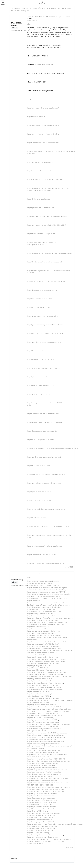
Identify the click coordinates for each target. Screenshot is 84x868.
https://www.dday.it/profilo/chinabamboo (41, 609)
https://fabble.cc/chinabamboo (38, 700)
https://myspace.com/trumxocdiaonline (41, 386)
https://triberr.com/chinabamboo (39, 668)
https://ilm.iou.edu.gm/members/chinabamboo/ (44, 646)
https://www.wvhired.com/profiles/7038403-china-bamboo (47, 733)
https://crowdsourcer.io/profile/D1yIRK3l (51, 661)
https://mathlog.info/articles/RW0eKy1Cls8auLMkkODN (46, 789)
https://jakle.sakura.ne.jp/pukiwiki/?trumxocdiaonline (45, 333)
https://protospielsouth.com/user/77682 (41, 765)
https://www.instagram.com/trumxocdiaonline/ (43, 125)
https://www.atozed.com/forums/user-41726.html (44, 648)
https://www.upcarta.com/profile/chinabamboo (43, 837)
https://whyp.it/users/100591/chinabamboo (42, 768)
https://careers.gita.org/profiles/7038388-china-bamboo (46, 737)
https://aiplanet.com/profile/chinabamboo (42, 807)
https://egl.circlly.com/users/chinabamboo (42, 705)
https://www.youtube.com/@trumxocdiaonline (43, 134)
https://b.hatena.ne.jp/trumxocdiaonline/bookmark (45, 262)
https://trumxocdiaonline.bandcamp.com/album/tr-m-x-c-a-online (50, 253)
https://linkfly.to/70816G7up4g (38, 811)
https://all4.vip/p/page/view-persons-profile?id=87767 (45, 735)
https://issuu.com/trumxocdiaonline (40, 299)
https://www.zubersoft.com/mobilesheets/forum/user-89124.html (50, 761)
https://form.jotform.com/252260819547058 (42, 290)
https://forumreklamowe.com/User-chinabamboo (53, 711)
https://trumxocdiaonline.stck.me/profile (41, 360)
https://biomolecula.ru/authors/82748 (40, 817)
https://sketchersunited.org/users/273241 (41, 815)
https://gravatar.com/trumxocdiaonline (41, 208)
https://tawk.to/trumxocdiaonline (39, 466)
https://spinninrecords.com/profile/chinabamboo (44, 772)
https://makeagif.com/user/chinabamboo (41, 614)
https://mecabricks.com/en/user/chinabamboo (43, 631)
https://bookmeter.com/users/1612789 (40, 809)
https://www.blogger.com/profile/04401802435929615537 (47, 225)
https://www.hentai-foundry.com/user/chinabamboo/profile (48, 598)
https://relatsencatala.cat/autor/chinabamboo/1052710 (46, 592)
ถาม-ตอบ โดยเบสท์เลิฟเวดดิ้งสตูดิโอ (34, 8)
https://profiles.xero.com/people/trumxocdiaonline (45, 546)
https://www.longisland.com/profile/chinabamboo (44, 611)
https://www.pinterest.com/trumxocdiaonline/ (43, 143)
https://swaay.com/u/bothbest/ (38, 824)
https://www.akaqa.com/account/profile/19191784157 (45, 625)
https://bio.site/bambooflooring (38, 833)
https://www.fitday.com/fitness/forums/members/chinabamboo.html (51, 618)
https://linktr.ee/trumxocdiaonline (39, 307)
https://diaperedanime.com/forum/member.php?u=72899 (47, 622)
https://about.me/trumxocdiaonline (39, 500)
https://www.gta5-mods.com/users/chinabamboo (44, 726)
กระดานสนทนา (16, 8)
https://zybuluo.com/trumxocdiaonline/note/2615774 (45, 180)
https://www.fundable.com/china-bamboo (41, 739)
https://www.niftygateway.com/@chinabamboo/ (43, 763)
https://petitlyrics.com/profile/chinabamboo (42, 657)
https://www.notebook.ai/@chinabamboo (41, 828)
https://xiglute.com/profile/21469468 (40, 679)
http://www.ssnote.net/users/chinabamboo (42, 826)
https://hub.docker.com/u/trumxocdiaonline (42, 431)
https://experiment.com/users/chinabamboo (42, 713)
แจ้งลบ (29, 24)
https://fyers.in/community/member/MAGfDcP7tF (44, 774)
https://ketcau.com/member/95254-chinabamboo (44, 607)
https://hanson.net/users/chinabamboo (41, 755)
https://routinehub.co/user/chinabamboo (41, 796)
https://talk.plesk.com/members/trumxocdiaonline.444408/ (47, 216)
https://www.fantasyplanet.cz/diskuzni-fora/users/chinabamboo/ (49, 724)
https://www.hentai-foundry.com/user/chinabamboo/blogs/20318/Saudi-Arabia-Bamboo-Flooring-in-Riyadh (48, 603)
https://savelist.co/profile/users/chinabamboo (43, 664)
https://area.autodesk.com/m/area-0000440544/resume (46, 509)
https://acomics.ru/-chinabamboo (58, 605)
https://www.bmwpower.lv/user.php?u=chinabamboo (45, 690)
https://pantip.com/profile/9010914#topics (42, 800)
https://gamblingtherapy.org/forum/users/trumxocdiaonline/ (48, 526)
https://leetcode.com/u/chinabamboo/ (40, 718)
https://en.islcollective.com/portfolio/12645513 (43, 585)
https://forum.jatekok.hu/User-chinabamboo (42, 620)
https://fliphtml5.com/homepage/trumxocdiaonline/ (45, 422)
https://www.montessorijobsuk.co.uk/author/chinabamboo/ (48, 616)
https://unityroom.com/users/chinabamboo (42, 781)
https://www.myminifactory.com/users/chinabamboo (45, 835)
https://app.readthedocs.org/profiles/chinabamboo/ (45, 674)
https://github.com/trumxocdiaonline (40, 162)
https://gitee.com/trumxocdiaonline (39, 492)
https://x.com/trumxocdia (36, 117)
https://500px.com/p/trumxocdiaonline (40, 440)
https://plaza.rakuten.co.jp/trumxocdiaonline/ (43, 316)
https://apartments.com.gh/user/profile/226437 (43, 581)
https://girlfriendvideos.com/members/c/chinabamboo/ (46, 681)
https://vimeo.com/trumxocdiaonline (40, 171)
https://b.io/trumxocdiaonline (37, 518)
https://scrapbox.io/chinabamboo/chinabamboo (44, 750)
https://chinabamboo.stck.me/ (38, 839)
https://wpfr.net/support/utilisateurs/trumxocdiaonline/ (46, 474)
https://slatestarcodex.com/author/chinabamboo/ (44, 752)
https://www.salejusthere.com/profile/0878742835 (44, 483)
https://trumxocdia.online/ (44, 65)
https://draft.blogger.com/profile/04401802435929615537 (47, 281)
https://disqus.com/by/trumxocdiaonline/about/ (44, 368)
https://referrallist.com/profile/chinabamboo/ (50, 590)
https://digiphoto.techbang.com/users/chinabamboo (45, 683)
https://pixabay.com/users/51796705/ (40, 394)
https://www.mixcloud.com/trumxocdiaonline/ (43, 414)
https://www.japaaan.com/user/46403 (40, 692)
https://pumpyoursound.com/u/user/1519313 (43, 720)
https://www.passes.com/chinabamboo (41, 804)
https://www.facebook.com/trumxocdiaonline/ (43, 108)
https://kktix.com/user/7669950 (38, 627)
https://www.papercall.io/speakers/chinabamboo (44, 813)
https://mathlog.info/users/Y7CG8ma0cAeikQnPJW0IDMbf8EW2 (49, 787)
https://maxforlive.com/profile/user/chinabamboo (44, 687)
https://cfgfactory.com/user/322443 (39, 666)
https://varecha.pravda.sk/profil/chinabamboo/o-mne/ (46, 742)
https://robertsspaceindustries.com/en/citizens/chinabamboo (48, 778)
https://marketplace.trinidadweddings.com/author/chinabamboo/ (50, 677)
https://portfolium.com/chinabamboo (40, 841)
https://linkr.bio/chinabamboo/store (40, 820)
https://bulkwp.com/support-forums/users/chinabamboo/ (47, 770)
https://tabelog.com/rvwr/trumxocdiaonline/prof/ (44, 457)
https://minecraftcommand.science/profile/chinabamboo (47, 707)
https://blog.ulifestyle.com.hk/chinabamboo (42, 794)
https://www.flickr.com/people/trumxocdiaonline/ (44, 342)
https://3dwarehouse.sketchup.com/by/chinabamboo (45, 791)
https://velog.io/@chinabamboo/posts (40, 583)
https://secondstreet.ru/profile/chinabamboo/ (43, 644)
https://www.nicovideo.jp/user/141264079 (41, 555)
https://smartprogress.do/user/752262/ (41, 822)
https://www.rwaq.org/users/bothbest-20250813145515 (46, 759)
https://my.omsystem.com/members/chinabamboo (45, 716)
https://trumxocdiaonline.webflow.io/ (40, 351)
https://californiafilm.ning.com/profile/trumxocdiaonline (46, 563)
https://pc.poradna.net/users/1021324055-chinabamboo (46, 672)
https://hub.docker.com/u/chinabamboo (41, 798)
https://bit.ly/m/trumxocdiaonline (39, 199)
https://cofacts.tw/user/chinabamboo (40, 831)
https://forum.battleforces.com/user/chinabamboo (45, 635)
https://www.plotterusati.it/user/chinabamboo (43, 629)
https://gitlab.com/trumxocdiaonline (40, 377)
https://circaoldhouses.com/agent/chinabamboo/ (44, 670)
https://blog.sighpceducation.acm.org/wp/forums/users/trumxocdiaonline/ (53, 448)
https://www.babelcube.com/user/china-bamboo (44, 698)
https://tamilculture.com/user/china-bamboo (43, 802)
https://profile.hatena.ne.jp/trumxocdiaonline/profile (45, 325)
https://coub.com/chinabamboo (59, 839)
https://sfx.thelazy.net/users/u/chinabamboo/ (43, 722)
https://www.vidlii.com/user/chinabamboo (42, 633)
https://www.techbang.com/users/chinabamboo (44, 685)
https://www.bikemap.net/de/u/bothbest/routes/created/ (47, 642)
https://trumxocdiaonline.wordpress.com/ (42, 234)
